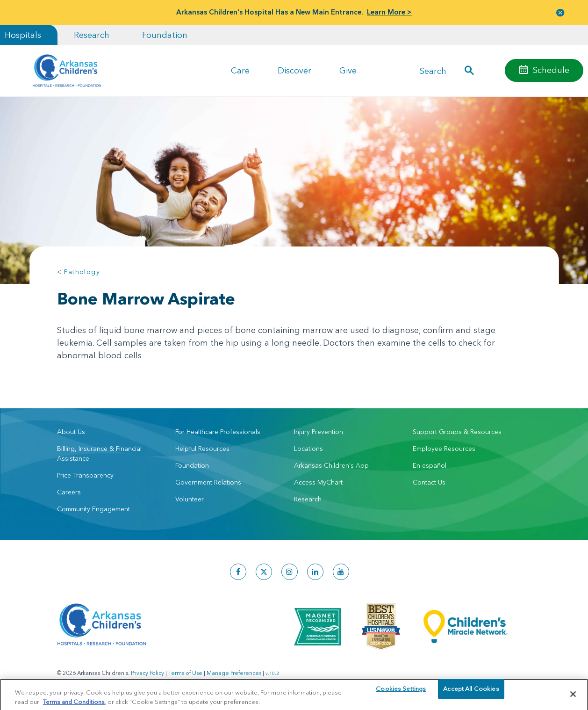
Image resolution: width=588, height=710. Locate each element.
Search (433, 70)
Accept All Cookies (471, 698)
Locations (308, 449)
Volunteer (190, 499)
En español (430, 465)
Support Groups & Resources (457, 432)
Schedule (551, 70)
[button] (560, 12)
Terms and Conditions (74, 706)
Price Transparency (85, 475)
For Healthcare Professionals (218, 432)
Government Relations (208, 482)
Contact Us (429, 482)
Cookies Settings (401, 698)
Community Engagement (93, 509)
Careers (69, 492)
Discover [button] (294, 70)
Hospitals (23, 35)
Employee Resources (444, 449)
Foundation (165, 35)
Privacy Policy (147, 673)
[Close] (573, 699)
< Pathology (79, 272)
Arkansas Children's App (331, 465)
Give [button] (348, 70)
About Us (71, 432)
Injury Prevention (319, 432)
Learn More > (389, 12)
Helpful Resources (202, 449)
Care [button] (240, 70)
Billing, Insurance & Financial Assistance (99, 453)
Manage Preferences (234, 673)
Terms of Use (185, 673)
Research (92, 35)
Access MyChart (318, 482)
